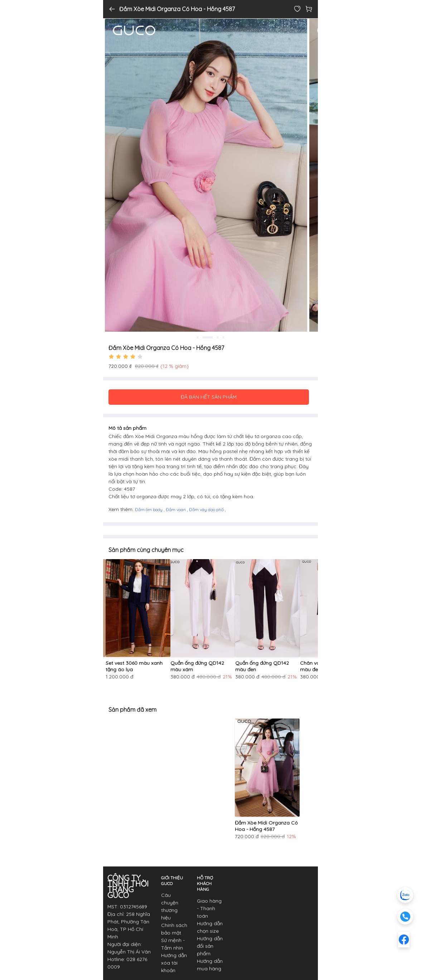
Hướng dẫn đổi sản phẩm (210, 946)
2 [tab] (208, 337)
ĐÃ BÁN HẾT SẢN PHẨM (209, 397)
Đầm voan (176, 510)
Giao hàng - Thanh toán (209, 908)
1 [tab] (198, 337)
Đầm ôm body (149, 510)
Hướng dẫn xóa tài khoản (174, 963)
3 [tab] (218, 337)
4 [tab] (223, 337)
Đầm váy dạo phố (207, 510)
